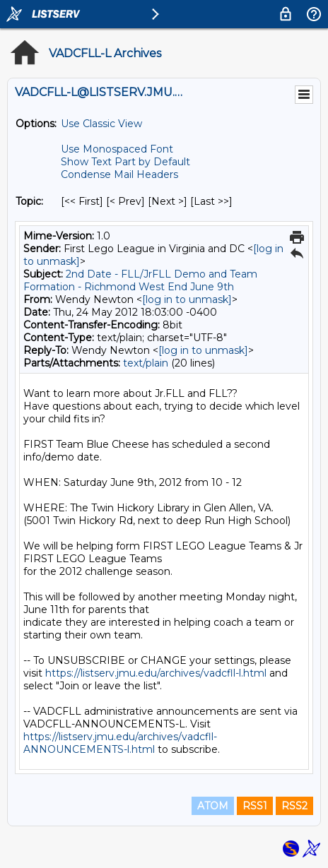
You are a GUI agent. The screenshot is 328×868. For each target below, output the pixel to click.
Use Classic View (101, 124)
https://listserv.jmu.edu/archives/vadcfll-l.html (156, 673)
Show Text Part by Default (125, 162)
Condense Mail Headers (119, 174)
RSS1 (255, 806)
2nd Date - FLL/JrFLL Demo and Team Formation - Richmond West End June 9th (140, 280)
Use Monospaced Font (117, 149)
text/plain (146, 363)
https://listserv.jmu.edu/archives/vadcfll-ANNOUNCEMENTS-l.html (120, 743)
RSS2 (294, 806)
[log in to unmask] (187, 299)
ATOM (213, 806)
